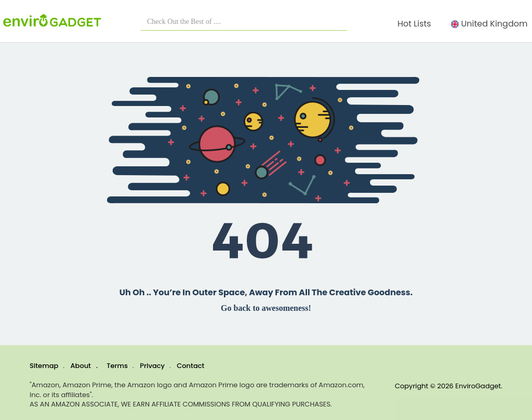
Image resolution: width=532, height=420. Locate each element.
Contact (190, 366)
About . (84, 366)
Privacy (152, 366)
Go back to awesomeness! (266, 308)
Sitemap (44, 366)
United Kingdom (491, 24)
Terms (117, 366)
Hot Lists (416, 24)
